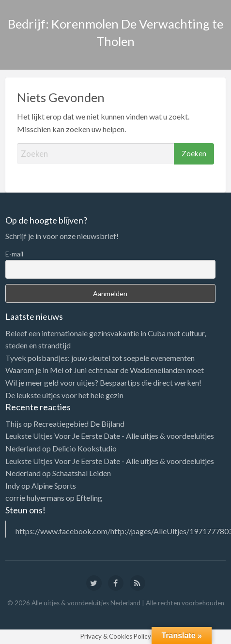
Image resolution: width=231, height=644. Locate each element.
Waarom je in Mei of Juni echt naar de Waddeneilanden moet (105, 370)
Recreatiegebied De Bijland (79, 424)
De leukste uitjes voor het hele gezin (64, 395)
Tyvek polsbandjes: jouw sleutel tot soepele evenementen (100, 358)
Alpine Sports (54, 486)
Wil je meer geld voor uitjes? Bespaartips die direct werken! (103, 382)
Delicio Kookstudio (85, 448)
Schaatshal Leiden (82, 473)
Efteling (89, 498)
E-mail (14, 254)
